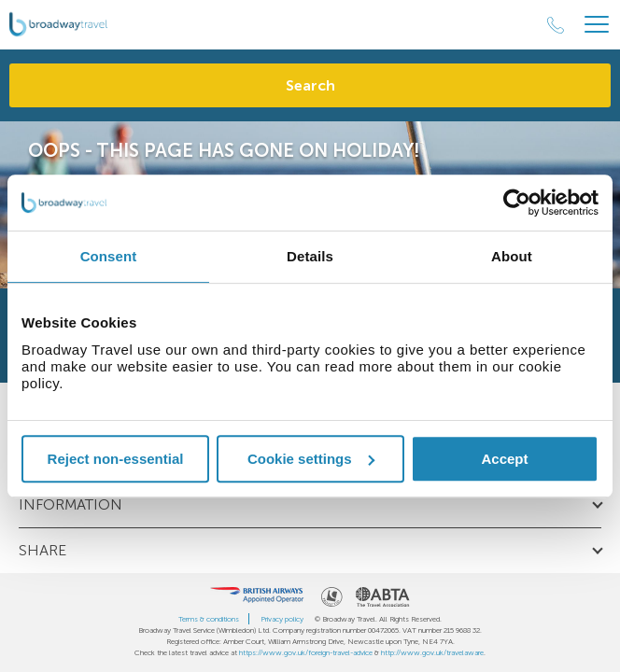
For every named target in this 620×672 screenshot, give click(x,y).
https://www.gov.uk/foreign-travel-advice (306, 652)
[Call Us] (556, 25)
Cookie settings (311, 459)
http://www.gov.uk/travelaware (432, 652)
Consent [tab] (109, 256)
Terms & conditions (209, 619)
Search (310, 85)
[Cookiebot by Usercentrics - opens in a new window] (517, 203)
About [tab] (512, 256)
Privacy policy (282, 619)
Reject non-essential (116, 459)
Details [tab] (310, 256)
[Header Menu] (597, 25)
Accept (504, 459)
